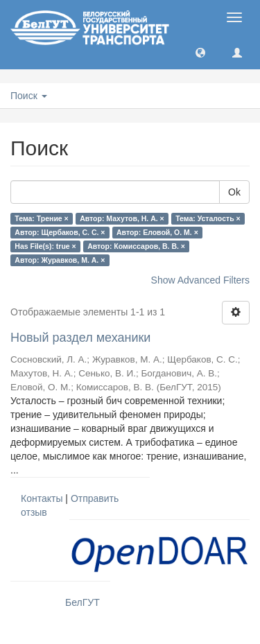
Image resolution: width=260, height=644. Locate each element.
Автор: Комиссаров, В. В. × (136, 246)
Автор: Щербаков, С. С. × (60, 232)
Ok (234, 192)
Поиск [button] (29, 96)
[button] (200, 52)
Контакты (42, 498)
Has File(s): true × (45, 246)
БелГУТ (83, 602)
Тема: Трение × (41, 218)
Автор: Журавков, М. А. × (60, 260)
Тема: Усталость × (208, 218)
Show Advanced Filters (200, 280)
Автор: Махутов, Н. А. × (122, 218)
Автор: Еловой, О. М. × (157, 232)
